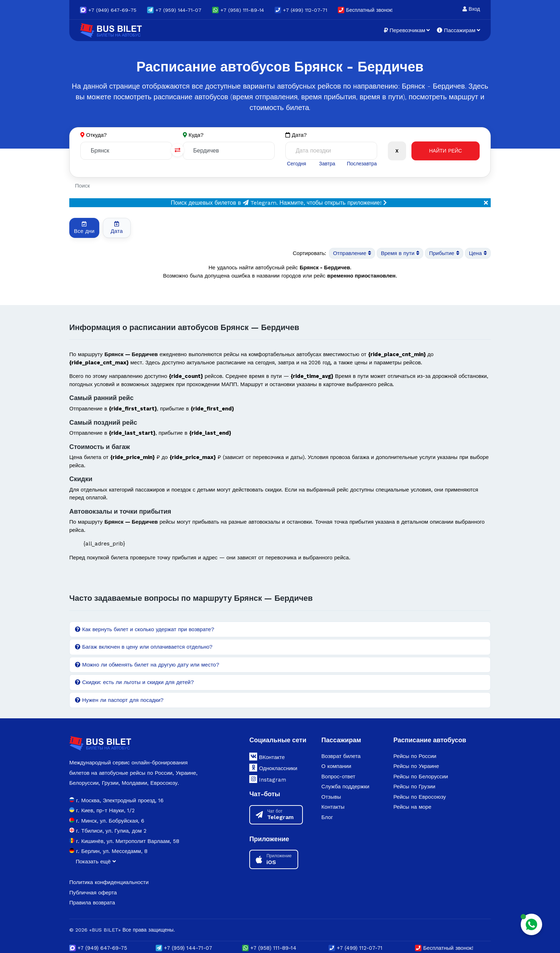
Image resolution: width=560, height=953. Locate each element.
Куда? (196, 135)
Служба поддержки (345, 787)
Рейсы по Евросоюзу (419, 797)
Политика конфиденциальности (109, 882)
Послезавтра (362, 164)
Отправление (352, 253)
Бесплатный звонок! (365, 10)
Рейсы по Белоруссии (421, 777)
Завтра (327, 164)
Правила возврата (92, 903)
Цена (478, 253)
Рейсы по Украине (416, 766)
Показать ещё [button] (96, 862)
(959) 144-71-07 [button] (174, 10)
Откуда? (96, 135)
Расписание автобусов (430, 740)
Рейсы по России (415, 756)
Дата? (296, 135)
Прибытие (444, 253)
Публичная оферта (93, 893)
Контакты (333, 807)
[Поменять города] (177, 150)
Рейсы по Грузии (414, 787)
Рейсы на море (412, 807)
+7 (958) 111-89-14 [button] (238, 10)
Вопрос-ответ (338, 777)
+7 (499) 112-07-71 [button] (301, 10)
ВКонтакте (267, 757)
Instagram (268, 779)
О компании (336, 766)
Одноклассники (273, 768)
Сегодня (296, 164)
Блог (327, 817)
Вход (471, 9)
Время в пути (400, 253)
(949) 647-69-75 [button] (108, 10)
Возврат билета (341, 756)
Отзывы (331, 797)
